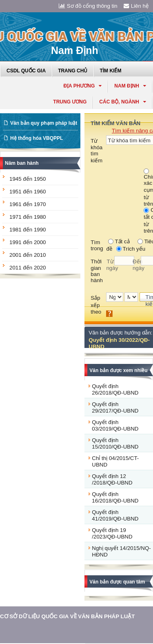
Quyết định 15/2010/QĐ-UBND (115, 443)
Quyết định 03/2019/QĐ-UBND (115, 425)
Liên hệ (136, 6)
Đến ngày (137, 265)
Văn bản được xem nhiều (118, 370)
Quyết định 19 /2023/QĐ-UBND (112, 533)
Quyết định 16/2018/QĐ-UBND (115, 497)
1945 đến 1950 (28, 179)
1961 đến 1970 (28, 204)
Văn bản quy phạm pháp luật (44, 123)
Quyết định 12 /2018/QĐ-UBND (112, 479)
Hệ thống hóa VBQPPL (37, 138)
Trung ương (70, 102)
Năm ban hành (22, 163)
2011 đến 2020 (28, 268)
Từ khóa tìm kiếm (96, 151)
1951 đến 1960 (28, 192)
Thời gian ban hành (97, 271)
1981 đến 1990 (28, 230)
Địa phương (82, 86)
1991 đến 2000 (28, 242)
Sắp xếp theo (96, 305)
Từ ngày (110, 265)
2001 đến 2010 (28, 255)
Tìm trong (97, 245)
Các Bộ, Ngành (123, 102)
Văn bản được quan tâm (117, 582)
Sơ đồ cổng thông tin (88, 6)
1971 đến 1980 (28, 217)
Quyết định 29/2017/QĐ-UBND (115, 407)
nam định (130, 86)
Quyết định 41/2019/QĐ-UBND (115, 515)
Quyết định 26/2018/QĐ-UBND (115, 389)
